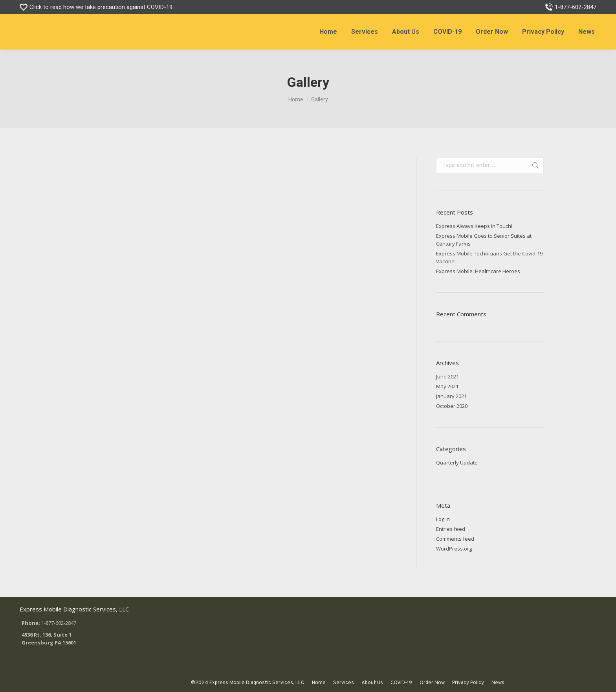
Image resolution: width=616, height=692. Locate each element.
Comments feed (455, 539)
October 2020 (452, 406)
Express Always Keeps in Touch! (474, 226)
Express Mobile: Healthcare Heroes (478, 271)
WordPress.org (454, 549)
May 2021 (447, 386)
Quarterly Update (457, 463)
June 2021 (447, 376)
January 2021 (451, 396)
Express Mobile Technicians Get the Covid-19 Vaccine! (489, 257)
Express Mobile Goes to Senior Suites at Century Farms (484, 240)
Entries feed (451, 529)
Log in (443, 519)
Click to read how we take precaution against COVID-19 (96, 7)
